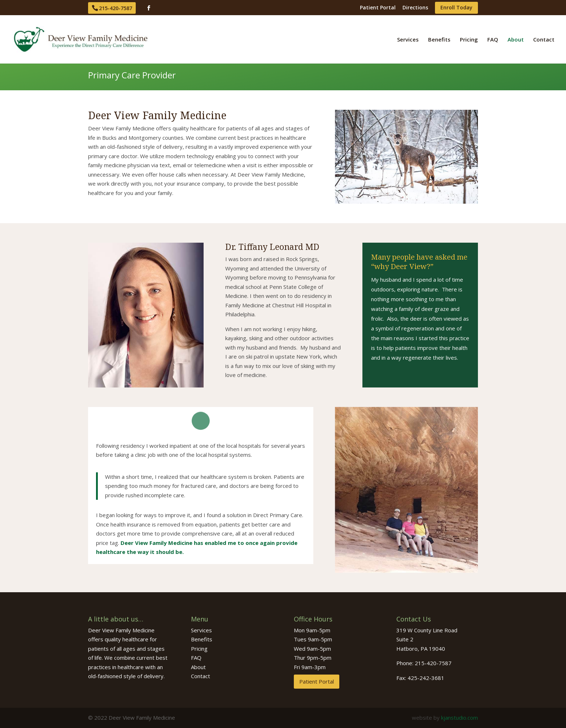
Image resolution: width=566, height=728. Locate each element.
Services (408, 40)
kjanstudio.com (460, 718)
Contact (544, 40)
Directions (415, 8)
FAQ (493, 40)
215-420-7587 (116, 8)
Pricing (469, 40)
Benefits (439, 40)
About (516, 40)
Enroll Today (456, 8)
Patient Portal (378, 8)
